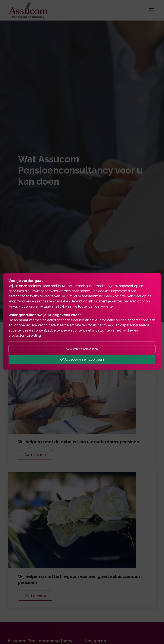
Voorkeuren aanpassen (82, 349)
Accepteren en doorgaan (82, 359)
